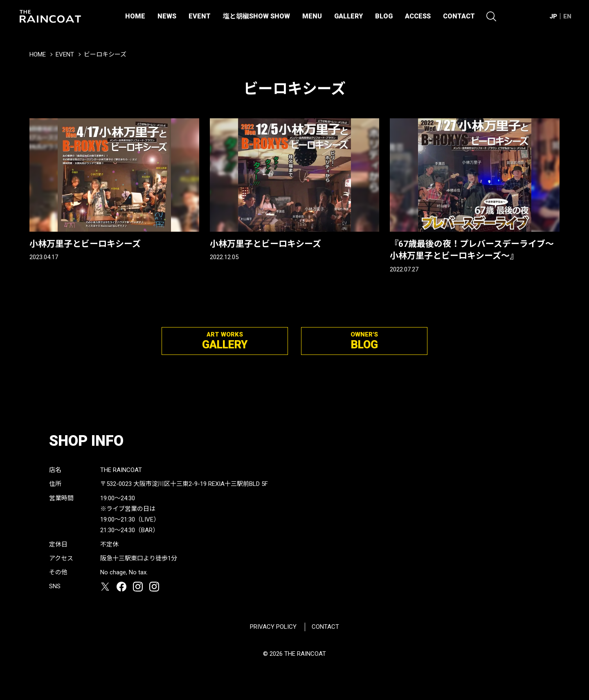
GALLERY (348, 16)
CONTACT (459, 16)
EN (567, 16)
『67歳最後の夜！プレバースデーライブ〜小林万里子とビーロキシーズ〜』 (472, 250)
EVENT (200, 16)
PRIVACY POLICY (273, 627)
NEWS (167, 16)
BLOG (384, 16)
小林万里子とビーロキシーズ (85, 244)
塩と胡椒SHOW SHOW (256, 16)
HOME (135, 16)
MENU (312, 16)
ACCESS (418, 16)
